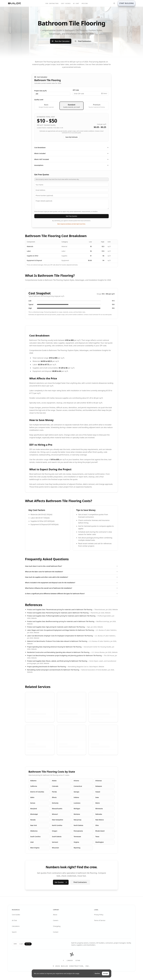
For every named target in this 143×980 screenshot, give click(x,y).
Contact (56, 932)
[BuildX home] (14, 3)
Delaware (99, 786)
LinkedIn (70, 961)
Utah (32, 842)
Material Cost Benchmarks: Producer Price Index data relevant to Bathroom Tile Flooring (57, 641)
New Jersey (78, 820)
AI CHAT (76, 4)
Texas (97, 837)
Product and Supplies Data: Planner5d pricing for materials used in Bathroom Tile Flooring (58, 613)
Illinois (54, 797)
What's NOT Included (71, 159)
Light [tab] (21, 944)
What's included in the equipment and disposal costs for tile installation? (71, 583)
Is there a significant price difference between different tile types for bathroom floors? (71, 594)
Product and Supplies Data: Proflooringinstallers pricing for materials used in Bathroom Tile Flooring (61, 616)
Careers (56, 920)
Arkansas (99, 781)
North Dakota (78, 825)
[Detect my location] (104, 94)
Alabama (33, 781)
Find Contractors (83, 41)
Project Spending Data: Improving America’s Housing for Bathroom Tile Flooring (54, 647)
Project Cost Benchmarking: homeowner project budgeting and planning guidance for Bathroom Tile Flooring (64, 655)
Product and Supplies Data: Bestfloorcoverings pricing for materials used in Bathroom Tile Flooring (61, 621)
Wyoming (77, 848)
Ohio (97, 825)
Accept (106, 973)
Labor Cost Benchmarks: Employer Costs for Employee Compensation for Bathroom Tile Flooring (60, 636)
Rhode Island (100, 831)
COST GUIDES (66, 4)
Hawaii (98, 792)
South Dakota (57, 837)
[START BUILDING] (127, 3)
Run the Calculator (61, 41)
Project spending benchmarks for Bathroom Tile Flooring (46, 667)
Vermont (55, 842)
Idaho (32, 797)
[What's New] (114, 3)
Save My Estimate (71, 137)
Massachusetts (57, 809)
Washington (100, 842)
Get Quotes (61, 882)
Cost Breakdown (71, 148)
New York (34, 825)
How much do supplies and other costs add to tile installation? (71, 577)
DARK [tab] (15, 944)
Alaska (54, 781)
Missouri (55, 814)
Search (14, 932)
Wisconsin (55, 848)
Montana (77, 814)
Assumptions (71, 165)
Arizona (76, 781)
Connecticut (78, 786)
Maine (98, 803)
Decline (97, 973)
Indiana (76, 797)
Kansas (33, 803)
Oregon (55, 831)
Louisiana (77, 803)
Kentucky (55, 803)
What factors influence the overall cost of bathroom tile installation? (71, 588)
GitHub (78, 961)
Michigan (77, 809)
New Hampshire (58, 820)
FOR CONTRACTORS (52, 4)
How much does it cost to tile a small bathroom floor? (71, 566)
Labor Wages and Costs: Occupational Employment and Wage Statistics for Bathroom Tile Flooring (60, 630)
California (34, 786)
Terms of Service (100, 920)
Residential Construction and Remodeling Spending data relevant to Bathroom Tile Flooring (58, 652)
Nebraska (99, 814)
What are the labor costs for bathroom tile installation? (71, 572)
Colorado (55, 786)
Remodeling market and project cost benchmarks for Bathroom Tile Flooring (53, 670)
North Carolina (57, 825)
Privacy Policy (99, 915)
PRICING (85, 4)
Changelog (57, 926)
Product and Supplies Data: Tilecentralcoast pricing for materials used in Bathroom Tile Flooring (60, 610)
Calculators (16, 926)
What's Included (71, 153)
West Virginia (35, 848)
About (55, 915)
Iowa (97, 797)
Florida (54, 792)
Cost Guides (16, 915)
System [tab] (28, 944)
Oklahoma (34, 831)
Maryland (34, 809)
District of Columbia (37, 792)
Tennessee (77, 837)
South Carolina (35, 837)
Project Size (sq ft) (40, 91)
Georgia (76, 792)
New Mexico (100, 820)
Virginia (76, 842)
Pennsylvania (78, 831)
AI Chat (14, 920)
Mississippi (34, 814)
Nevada (33, 820)
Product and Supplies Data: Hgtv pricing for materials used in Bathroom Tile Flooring (56, 627)
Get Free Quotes (71, 216)
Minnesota (99, 809)
